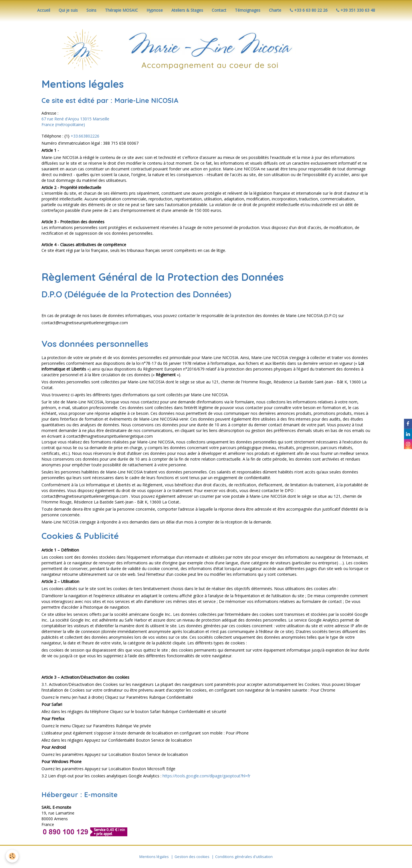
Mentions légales (154, 857)
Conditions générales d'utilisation (244, 857)
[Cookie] (12, 856)
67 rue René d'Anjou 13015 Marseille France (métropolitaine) (75, 122)
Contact (219, 10)
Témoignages (248, 10)
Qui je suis (68, 10)
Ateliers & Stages (187, 10)
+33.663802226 (85, 136)
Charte (275, 10)
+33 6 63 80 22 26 (309, 10)
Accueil (44, 10)
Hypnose (155, 10)
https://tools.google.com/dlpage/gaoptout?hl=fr (206, 776)
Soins (91, 10)
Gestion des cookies (192, 857)
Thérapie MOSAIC (121, 10)
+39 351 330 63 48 (356, 10)
